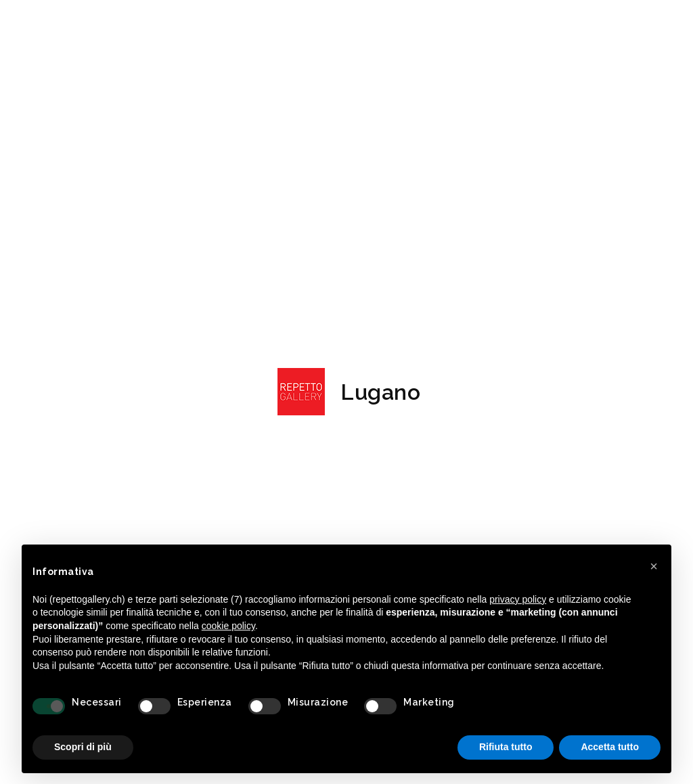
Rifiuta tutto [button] (506, 747)
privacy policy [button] (518, 599)
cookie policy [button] (228, 626)
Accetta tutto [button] (610, 747)
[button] (654, 566)
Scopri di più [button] (83, 747)
